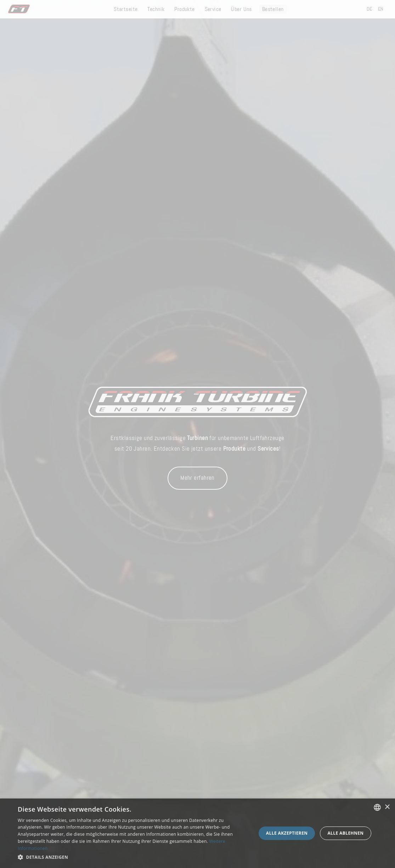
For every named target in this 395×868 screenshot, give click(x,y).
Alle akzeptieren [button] (287, 833)
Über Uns (241, 9)
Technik (156, 9)
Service (213, 9)
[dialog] (197, 833)
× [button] (387, 807)
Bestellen (273, 9)
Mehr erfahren (197, 478)
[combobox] (377, 807)
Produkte (184, 9)
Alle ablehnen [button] (345, 833)
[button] (133, 857)
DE (369, 9)
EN (381, 9)
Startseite (126, 9)
